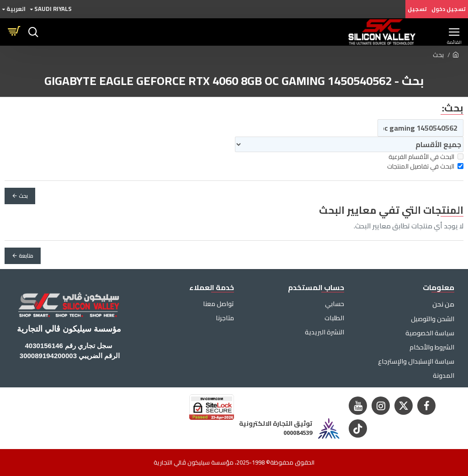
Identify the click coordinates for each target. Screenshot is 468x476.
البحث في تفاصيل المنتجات (425, 167)
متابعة (26, 256)
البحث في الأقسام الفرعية (426, 157)
